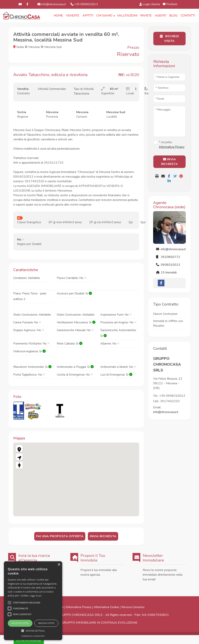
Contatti (188, 16)
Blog (173, 16)
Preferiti (170, 4)
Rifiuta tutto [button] (46, 623)
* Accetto (172, 145)
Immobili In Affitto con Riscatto (168, 323)
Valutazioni (127, 16)
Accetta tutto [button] (20, 623)
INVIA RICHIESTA (170, 162)
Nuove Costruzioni (165, 314)
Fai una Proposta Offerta (60, 536)
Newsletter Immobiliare (153, 558)
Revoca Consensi (133, 607)
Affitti (88, 16)
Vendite (73, 16)
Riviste (146, 16)
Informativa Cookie (106, 607)
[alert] (33, 601)
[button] (33, 631)
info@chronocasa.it (52, 4)
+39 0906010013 (84, 4)
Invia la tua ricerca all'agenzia (34, 558)
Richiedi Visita (169, 39)
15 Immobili (166, 273)
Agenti (161, 16)
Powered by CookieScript (33, 636)
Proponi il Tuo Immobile (93, 558)
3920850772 (168, 257)
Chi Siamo (104, 16)
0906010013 (168, 265)
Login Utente (150, 4)
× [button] (59, 565)
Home (58, 16)
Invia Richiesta (103, 536)
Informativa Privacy (79, 607)
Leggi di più (36, 596)
